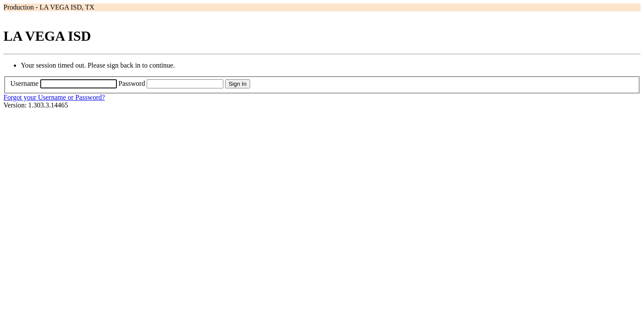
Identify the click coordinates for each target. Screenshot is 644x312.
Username (24, 83)
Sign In (238, 84)
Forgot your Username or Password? (54, 97)
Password (132, 83)
